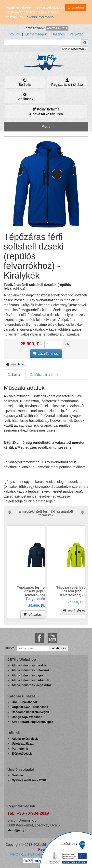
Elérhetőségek (36, 34)
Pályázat (76, 34)
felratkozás (59, 648)
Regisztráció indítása (67, 82)
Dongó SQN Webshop (27, 717)
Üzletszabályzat (23, 744)
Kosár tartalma (46, 112)
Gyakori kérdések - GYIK (29, 780)
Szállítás (18, 775)
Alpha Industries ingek (28, 675)
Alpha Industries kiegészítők (32, 685)
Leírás (15, 374)
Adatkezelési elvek (25, 739)
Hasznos (58, 34)
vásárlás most (46, 353)
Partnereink (20, 749)
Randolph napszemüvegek (30, 712)
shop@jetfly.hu (18, 830)
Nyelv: (75, 49)
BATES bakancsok (25, 702)
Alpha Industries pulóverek (31, 670)
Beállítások (25, 97)
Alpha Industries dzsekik (29, 665)
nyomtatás (15, 364)
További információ (39, 17)
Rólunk (15, 34)
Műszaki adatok (44, 374)
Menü (46, 127)
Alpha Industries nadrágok (30, 680)
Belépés (25, 82)
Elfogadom (76, 7)
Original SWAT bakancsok (30, 707)
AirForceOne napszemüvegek (33, 722)
